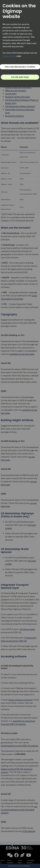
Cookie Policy (9, 56)
